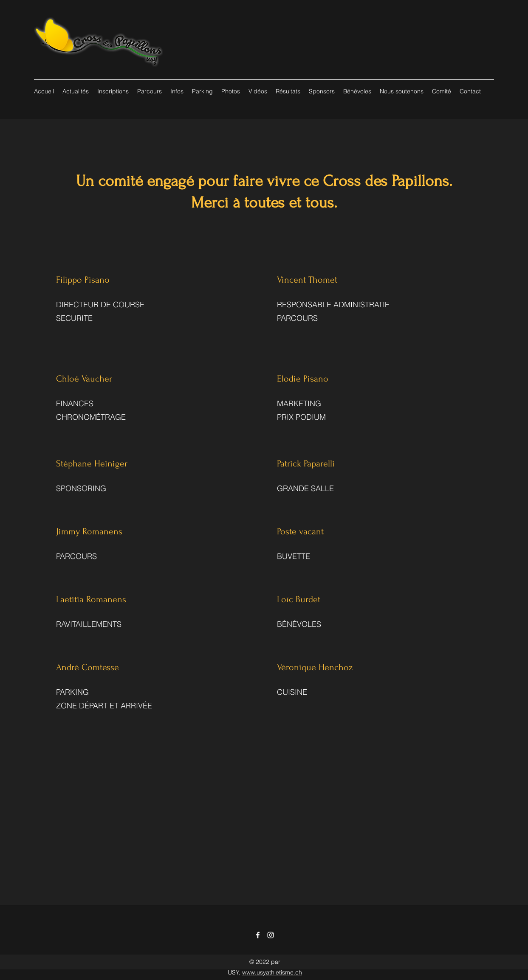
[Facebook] (258, 935)
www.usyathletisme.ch (272, 972)
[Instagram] (271, 935)
